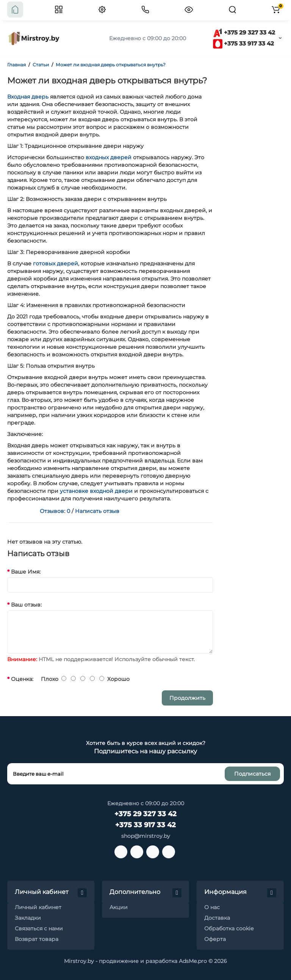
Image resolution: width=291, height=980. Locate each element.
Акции (119, 907)
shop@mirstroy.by (146, 836)
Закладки (28, 918)
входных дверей (109, 157)
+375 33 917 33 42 (243, 43)
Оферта (215, 939)
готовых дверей (56, 263)
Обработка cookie (229, 928)
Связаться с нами (39, 928)
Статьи (41, 65)
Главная (16, 65)
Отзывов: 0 (55, 511)
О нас (212, 907)
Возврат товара (37, 939)
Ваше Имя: (26, 572)
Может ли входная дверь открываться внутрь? (111, 65)
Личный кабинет (38, 907)
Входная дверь (28, 97)
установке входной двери (96, 491)
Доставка (217, 918)
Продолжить (187, 698)
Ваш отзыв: (26, 605)
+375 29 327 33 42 (244, 32)
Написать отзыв (97, 511)
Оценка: (22, 679)
